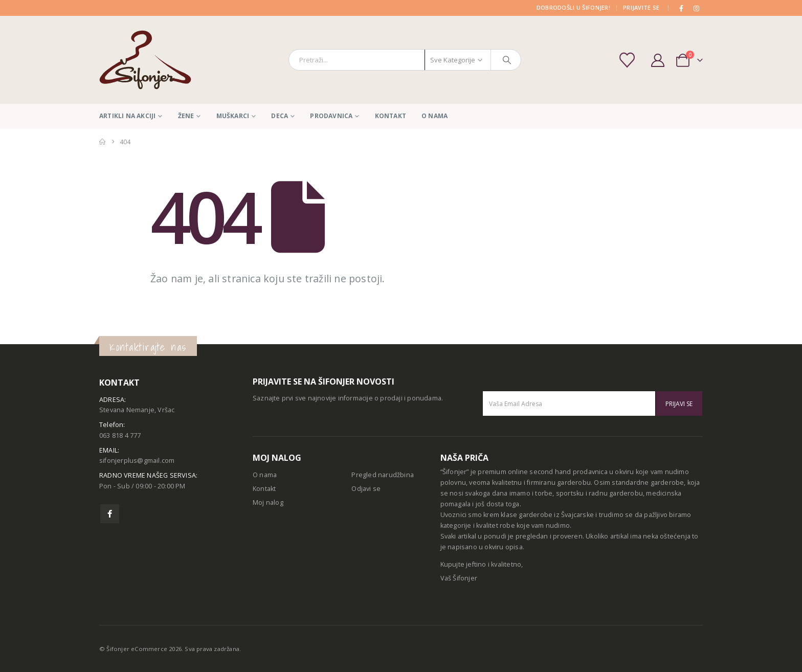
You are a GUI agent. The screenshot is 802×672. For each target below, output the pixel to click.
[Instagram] (696, 8)
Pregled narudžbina (383, 475)
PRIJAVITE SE (641, 7)
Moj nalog (268, 502)
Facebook (110, 514)
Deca (280, 116)
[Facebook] (682, 8)
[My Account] (658, 60)
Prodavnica (331, 116)
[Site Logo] (145, 60)
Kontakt (391, 116)
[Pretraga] (507, 60)
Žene (186, 116)
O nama (435, 116)
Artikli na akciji (127, 116)
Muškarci (233, 116)
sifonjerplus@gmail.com (137, 461)
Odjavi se (366, 489)
